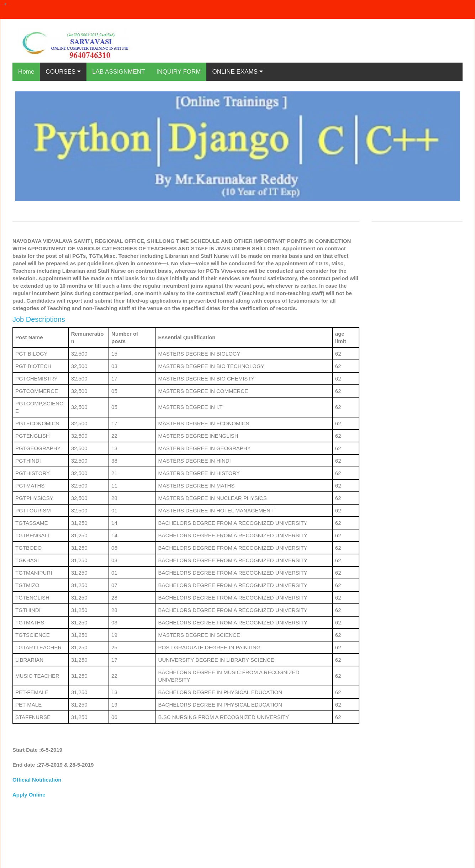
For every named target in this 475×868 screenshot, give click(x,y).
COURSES (63, 72)
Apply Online (29, 795)
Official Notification (37, 780)
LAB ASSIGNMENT (118, 72)
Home (26, 72)
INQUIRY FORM (178, 72)
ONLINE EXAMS (237, 72)
